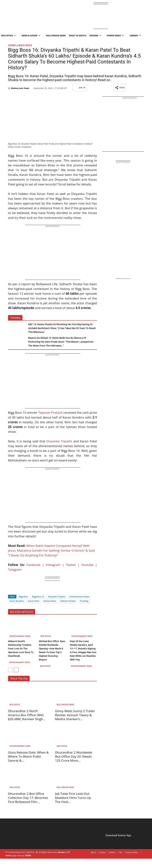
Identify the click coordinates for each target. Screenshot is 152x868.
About (93, 852)
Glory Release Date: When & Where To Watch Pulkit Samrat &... (28, 756)
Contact (102, 852)
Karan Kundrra (17, 601)
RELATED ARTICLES (22, 612)
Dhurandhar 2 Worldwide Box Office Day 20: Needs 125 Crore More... (74, 756)
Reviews (95, 35)
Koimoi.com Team (20, 88)
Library (135, 35)
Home (12, 45)
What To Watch (78, 35)
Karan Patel (34, 601)
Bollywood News (66, 705)
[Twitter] (17, 590)
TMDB (28, 855)
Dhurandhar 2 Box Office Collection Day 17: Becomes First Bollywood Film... (28, 798)
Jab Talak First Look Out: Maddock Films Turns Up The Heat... (73, 798)
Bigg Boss (23, 596)
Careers (112, 852)
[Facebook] (11, 590)
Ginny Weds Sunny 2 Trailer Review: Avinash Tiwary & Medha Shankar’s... (75, 715)
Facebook (33, 565)
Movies (61, 852)
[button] (120, 87)
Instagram (53, 565)
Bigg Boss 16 (38, 596)
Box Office (46, 636)
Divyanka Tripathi (59, 441)
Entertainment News (79, 596)
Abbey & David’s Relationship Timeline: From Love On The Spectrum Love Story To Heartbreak (21, 649)
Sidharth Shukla (68, 601)
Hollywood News (56, 35)
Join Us (80, 87)
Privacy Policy (132, 852)
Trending (84, 601)
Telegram (15, 570)
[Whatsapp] (23, 590)
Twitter (71, 565)
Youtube (87, 565)
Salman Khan (50, 601)
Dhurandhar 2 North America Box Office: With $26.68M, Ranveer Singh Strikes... (26, 717)
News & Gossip (31, 35)
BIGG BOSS (25, 45)
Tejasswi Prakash (50, 413)
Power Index (115, 35)
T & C (120, 852)
